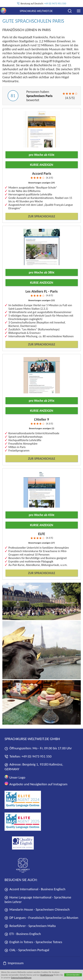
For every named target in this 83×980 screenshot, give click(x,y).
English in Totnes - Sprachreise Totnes (33, 942)
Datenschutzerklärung (21, 978)
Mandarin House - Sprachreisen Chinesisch (37, 909)
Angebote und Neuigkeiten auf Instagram (36, 784)
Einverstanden (73, 975)
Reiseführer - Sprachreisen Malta (30, 926)
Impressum (13, 963)
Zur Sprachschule (41, 216)
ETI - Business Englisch (23, 934)
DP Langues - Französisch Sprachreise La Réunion (41, 918)
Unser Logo (15, 777)
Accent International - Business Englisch (35, 889)
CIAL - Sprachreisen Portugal (27, 950)
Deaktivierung (47, 975)
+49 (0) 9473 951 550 (55, 4)
